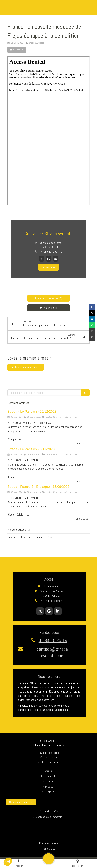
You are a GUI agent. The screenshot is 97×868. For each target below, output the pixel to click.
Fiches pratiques (17, 530)
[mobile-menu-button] (49, 859)
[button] (8, 862)
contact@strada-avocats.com (53, 652)
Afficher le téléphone (51, 252)
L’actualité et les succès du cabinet (27, 537)
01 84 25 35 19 (53, 640)
